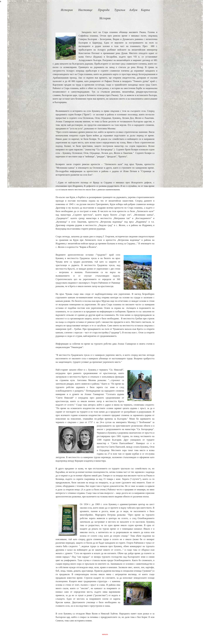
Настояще (85, 10)
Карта (145, 10)
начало (105, 634)
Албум (133, 10)
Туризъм (120, 10)
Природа (104, 10)
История (67, 10)
